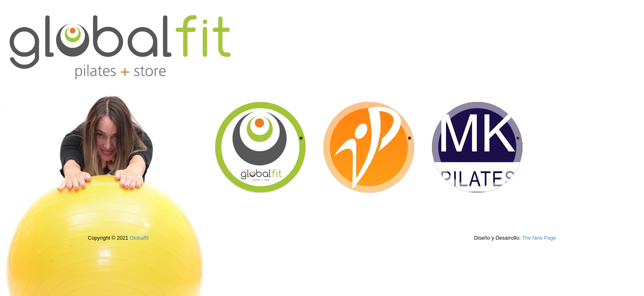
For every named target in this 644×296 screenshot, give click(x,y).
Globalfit (139, 238)
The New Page (539, 238)
